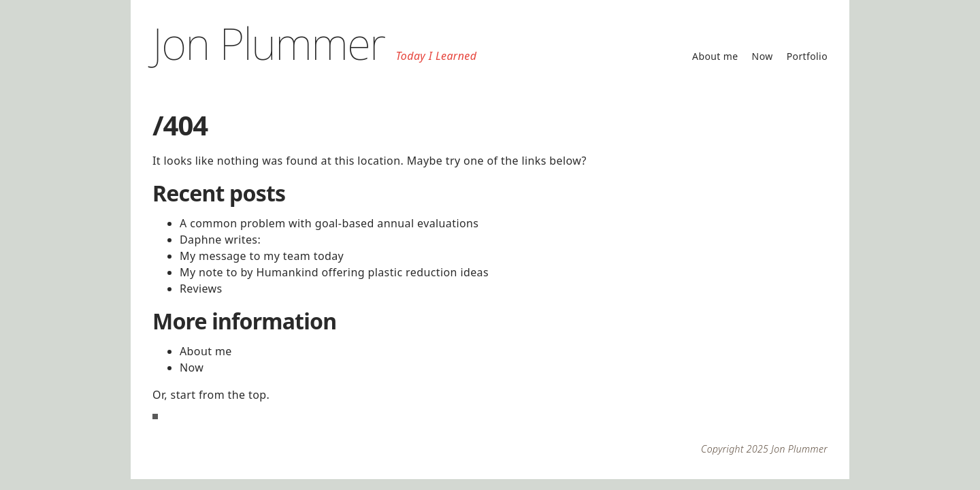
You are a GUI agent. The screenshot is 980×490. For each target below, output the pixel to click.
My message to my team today (262, 256)
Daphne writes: (220, 240)
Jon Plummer (269, 43)
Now (763, 56)
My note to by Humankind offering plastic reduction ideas (334, 272)
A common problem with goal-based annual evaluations (329, 223)
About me (715, 56)
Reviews (201, 289)
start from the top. (220, 395)
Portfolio (807, 56)
